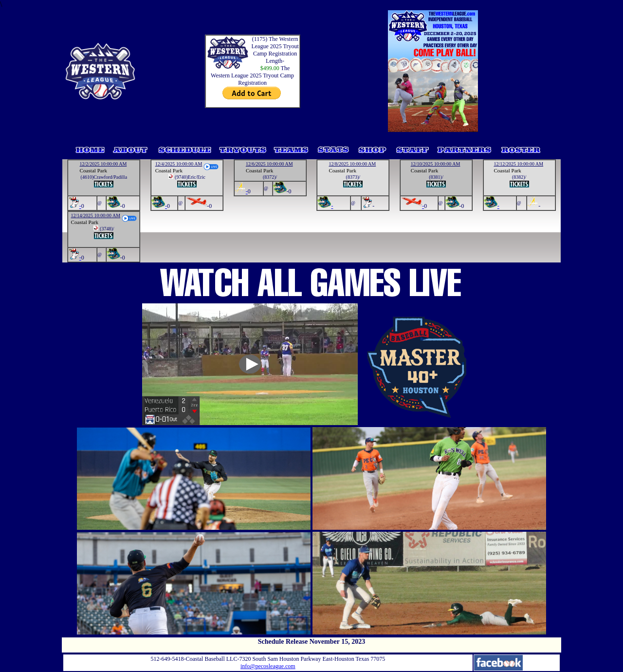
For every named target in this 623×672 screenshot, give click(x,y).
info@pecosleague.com (268, 666)
